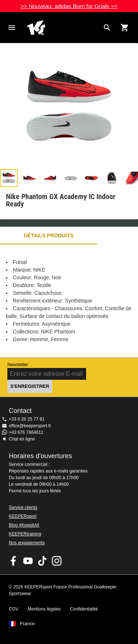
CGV (14, 609)
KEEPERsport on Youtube (28, 561)
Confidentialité (84, 609)
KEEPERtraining (25, 534)
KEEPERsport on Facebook (14, 561)
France (27, 624)
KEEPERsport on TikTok (42, 561)
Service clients (23, 507)
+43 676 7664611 (26, 432)
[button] (9, 178)
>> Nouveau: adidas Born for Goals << (69, 6)
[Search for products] (107, 28)
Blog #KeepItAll (24, 525)
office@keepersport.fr (30, 426)
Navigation (12, 28)
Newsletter (18, 365)
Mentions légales (44, 609)
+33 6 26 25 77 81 (27, 419)
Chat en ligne (22, 439)
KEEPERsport (23, 516)
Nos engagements (27, 543)
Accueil (63, 28)
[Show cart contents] (125, 28)
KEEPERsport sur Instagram (57, 561)
